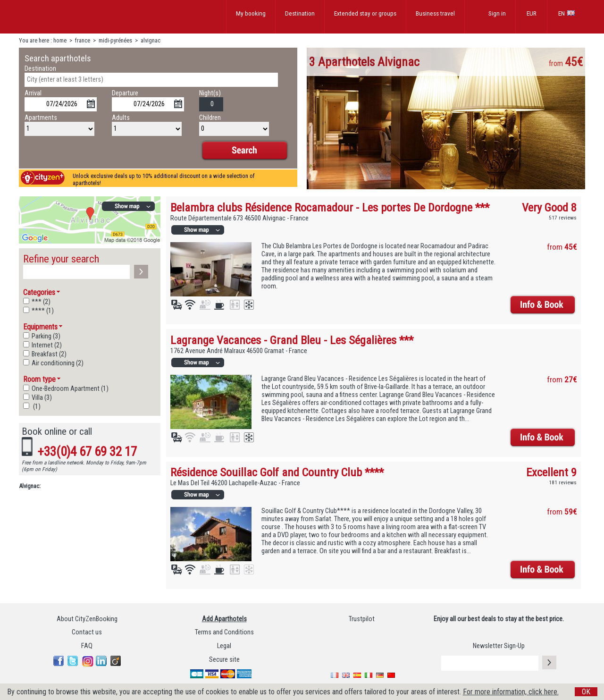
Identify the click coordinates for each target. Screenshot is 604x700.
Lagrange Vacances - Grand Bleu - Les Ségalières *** (292, 340)
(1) (36, 407)
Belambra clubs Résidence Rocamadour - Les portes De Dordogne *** (330, 207)
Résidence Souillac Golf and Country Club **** (277, 472)
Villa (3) (42, 398)
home (60, 40)
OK (586, 692)
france (83, 40)
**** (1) (43, 311)
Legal (224, 646)
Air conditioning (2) (58, 363)
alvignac (151, 40)
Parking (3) (46, 336)
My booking (251, 13)
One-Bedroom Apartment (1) (70, 389)
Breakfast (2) (49, 354)
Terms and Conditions (224, 632)
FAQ (87, 646)
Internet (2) (47, 345)
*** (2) (41, 302)
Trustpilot (362, 619)
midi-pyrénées (115, 40)
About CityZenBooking (87, 619)
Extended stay (365, 13)
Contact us (87, 632)
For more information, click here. (511, 692)
